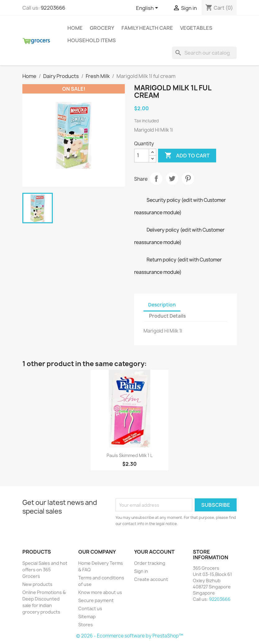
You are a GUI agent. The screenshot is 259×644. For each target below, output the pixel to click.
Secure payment (96, 600)
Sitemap (87, 617)
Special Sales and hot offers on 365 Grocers (45, 570)
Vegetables (196, 28)
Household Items (92, 40)
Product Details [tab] (167, 316)
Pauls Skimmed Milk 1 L (129, 455)
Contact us (90, 608)
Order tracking (150, 563)
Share (156, 179)
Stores (86, 625)
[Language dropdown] (148, 8)
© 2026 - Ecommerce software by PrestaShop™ (130, 636)
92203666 (53, 8)
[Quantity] (142, 156)
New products (37, 584)
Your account (154, 552)
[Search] (204, 53)
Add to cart (187, 156)
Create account (151, 579)
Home (75, 28)
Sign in (141, 571)
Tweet (172, 179)
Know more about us (100, 592)
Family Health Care (147, 28)
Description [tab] (162, 305)
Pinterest (188, 179)
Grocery (102, 28)
